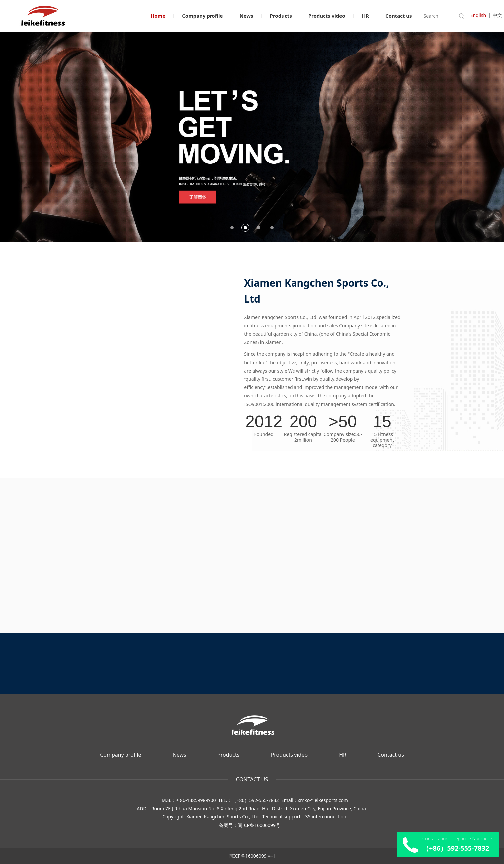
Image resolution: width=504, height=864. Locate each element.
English (478, 15)
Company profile (202, 16)
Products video (327, 16)
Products (281, 16)
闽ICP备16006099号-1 (252, 856)
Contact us (399, 16)
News (246, 16)
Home (158, 16)
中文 (497, 15)
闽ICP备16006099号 (259, 825)
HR (365, 16)
